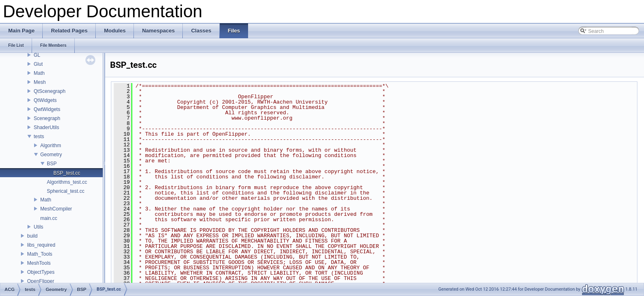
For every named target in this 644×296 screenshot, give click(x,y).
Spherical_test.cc (66, 191)
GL (37, 55)
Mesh (40, 82)
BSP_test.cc (67, 173)
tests (39, 136)
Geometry (51, 155)
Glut (38, 64)
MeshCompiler (56, 209)
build (32, 236)
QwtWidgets (47, 109)
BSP (52, 164)
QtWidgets (45, 100)
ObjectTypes (41, 272)
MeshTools (39, 263)
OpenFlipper (41, 281)
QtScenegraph (49, 91)
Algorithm (51, 146)
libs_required (41, 245)
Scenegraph (47, 118)
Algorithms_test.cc (67, 182)
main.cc (49, 218)
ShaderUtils (46, 127)
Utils (38, 227)
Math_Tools (40, 254)
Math (39, 73)
